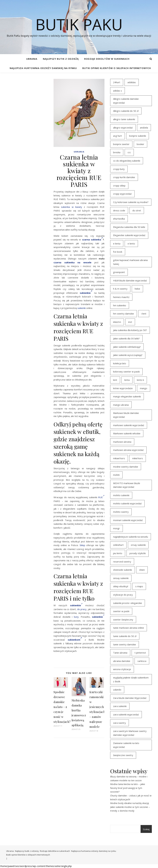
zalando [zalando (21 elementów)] (117, 690)
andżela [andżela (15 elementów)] (144, 128)
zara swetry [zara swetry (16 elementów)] (120, 723)
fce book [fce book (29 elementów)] (118, 252)
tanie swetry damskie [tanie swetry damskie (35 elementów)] (125, 644)
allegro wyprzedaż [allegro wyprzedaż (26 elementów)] (123, 128)
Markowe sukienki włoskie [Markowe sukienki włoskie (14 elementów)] (127, 433)
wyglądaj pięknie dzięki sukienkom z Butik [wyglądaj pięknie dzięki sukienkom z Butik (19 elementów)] (131, 679)
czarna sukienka (92, 239)
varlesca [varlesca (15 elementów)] (142, 661)
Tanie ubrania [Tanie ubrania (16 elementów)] (120, 653)
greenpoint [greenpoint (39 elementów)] (119, 272)
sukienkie (86, 293)
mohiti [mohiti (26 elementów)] (116, 475)
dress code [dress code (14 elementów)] (119, 210)
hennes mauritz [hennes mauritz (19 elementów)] (121, 297)
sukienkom (75, 640)
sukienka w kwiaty (72, 207)
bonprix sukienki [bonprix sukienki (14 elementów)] (138, 136)
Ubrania (32, 59)
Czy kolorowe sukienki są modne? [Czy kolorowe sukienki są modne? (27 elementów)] (131, 202)
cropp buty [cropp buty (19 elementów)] (119, 169)
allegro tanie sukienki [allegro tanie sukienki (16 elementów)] (124, 119)
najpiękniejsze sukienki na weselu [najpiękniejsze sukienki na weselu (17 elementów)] (131, 537)
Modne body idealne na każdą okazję (130, 803)
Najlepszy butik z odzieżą (61, 59)
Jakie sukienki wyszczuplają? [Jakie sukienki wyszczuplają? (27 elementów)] (128, 355)
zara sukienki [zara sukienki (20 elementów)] (120, 706)
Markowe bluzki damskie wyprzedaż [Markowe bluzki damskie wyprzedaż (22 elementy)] (126, 415)
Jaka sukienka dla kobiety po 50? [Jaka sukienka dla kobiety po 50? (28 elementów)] (130, 330)
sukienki (82, 308)
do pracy (82, 609)
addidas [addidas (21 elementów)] (132, 82)
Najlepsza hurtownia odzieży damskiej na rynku (43, 68)
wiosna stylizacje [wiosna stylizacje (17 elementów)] (122, 669)
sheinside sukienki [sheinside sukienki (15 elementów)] (123, 570)
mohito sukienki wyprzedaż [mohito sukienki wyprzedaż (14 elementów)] (127, 503)
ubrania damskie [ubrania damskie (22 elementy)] (122, 661)
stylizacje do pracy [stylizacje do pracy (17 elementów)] (123, 595)
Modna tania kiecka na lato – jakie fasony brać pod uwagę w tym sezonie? (128, 788)
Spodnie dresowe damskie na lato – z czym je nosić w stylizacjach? (62, 707)
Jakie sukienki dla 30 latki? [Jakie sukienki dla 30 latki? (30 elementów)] (126, 338)
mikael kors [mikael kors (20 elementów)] (119, 458)
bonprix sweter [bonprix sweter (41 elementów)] (121, 144)
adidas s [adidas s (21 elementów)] (117, 91)
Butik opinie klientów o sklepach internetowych (117, 68)
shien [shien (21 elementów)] (142, 570)
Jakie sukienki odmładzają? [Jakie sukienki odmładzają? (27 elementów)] (127, 347)
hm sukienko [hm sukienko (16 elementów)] (120, 305)
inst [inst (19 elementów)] (130, 322)
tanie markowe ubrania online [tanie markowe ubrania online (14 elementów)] (129, 628)
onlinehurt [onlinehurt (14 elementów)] (118, 545)
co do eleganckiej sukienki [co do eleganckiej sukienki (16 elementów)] (127, 161)
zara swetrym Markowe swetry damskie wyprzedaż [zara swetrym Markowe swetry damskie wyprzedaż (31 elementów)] (130, 733)
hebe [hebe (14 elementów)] (137, 289)
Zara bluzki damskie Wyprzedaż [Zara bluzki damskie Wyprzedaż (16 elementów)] (130, 698)
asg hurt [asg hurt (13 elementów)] (117, 136)
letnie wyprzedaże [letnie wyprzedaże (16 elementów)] (123, 388)
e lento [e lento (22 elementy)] (131, 244)
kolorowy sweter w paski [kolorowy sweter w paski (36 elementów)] (126, 372)
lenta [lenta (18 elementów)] (127, 380)
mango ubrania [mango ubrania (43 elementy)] (121, 405)
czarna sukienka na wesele (72, 262)
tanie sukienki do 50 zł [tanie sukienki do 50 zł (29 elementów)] (125, 636)
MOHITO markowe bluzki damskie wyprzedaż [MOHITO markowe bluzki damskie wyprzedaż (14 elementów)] (127, 485)
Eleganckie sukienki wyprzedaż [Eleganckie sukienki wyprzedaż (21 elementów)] (129, 235)
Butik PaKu (79, 24)
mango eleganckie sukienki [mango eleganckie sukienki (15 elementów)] (127, 396)
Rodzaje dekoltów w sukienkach (107, 59)
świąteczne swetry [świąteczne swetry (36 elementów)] (123, 755)
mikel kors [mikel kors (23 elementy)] (138, 458)
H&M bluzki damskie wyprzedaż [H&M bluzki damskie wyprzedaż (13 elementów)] (130, 280)
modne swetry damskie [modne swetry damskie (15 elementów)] (126, 467)
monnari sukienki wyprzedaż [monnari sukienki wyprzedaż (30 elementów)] (128, 520)
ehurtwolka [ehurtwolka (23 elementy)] (119, 219)
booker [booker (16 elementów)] (140, 144)
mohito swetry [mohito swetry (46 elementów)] (121, 512)
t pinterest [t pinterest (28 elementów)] (140, 653)
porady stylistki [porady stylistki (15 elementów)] (138, 553)
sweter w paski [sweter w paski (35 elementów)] (121, 611)
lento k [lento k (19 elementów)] (140, 380)
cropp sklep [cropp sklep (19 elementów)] (119, 186)
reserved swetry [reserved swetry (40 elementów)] (122, 562)
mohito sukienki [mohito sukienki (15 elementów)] (121, 495)
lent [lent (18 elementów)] (115, 380)
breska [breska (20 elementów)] (117, 152)
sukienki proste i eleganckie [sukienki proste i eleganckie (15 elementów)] (128, 603)
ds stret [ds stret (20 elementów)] (137, 210)
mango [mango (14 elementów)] (144, 388)
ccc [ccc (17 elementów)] (129, 152)
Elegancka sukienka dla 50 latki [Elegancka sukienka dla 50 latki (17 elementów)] (129, 227)
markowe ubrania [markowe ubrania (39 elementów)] (122, 442)
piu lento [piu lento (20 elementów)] (118, 553)
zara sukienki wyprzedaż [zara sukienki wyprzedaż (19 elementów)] (126, 714)
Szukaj (146, 829)
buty (76, 617)
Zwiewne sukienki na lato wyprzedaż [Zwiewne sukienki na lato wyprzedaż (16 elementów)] (126, 745)
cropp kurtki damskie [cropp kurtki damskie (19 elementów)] (124, 177)
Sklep (82, 545)
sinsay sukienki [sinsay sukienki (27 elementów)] (121, 578)
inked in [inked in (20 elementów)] (117, 322)
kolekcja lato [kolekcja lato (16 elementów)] (120, 363)
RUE (101, 497)
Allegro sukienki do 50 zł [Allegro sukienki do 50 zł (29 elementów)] (126, 111)
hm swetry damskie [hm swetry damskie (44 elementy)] (124, 314)
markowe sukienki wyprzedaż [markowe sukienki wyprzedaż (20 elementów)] (129, 425)
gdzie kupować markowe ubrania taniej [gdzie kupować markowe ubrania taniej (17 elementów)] (130, 262)
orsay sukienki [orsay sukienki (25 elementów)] (138, 545)
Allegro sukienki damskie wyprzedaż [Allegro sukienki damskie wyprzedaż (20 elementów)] (126, 101)
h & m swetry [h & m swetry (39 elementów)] (120, 289)
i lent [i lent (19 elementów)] (144, 314)
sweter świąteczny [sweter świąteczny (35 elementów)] (123, 620)
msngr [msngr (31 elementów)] (116, 528)
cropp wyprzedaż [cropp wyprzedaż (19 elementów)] (122, 194)
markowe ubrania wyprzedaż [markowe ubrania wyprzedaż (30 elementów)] (128, 450)
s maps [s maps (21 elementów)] (139, 586)
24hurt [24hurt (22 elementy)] (117, 82)
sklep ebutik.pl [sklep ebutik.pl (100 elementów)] (121, 586)
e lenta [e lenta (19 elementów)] (117, 244)
